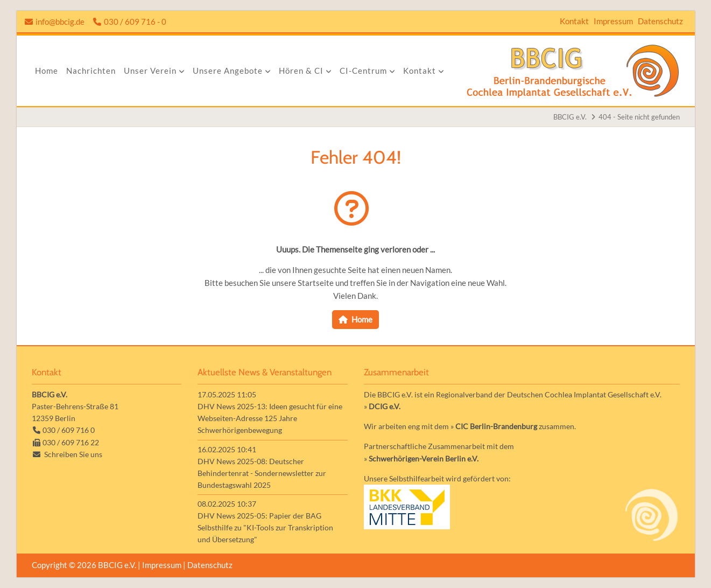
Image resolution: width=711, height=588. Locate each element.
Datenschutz (660, 21)
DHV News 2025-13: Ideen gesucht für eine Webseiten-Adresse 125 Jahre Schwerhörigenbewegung (270, 418)
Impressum (613, 21)
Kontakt (574, 21)
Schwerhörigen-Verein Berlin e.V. (424, 458)
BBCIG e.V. (570, 117)
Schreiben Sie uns (73, 454)
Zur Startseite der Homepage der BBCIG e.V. (573, 71)
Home (362, 319)
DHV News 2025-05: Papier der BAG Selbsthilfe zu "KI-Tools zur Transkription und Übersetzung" (265, 527)
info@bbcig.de (60, 22)
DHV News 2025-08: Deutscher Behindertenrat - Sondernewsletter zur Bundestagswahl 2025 (262, 473)
